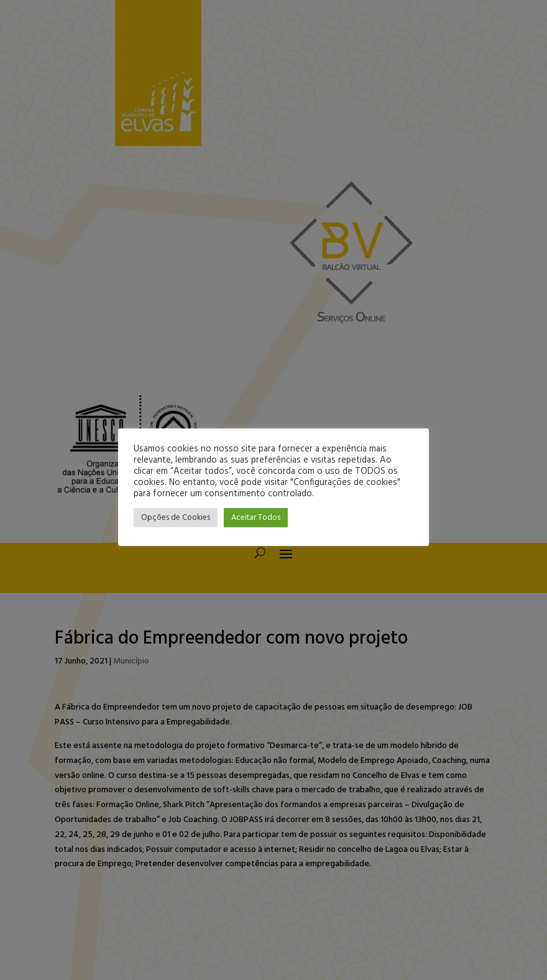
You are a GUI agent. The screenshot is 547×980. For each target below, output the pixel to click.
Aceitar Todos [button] (256, 518)
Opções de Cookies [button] (176, 518)
